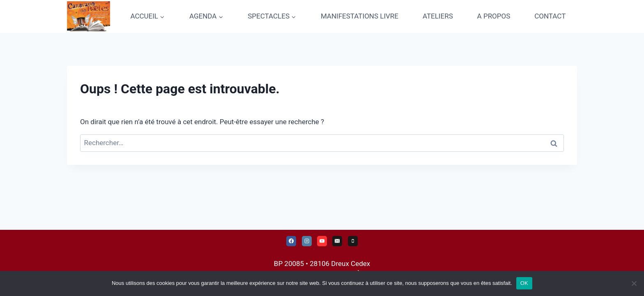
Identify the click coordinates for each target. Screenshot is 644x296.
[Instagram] (307, 241)
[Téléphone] (353, 241)
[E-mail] (337, 241)
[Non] (634, 283)
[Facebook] (291, 241)
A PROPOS (494, 16)
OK (524, 283)
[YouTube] (322, 241)
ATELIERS (438, 16)
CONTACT (550, 16)
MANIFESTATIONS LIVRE (360, 16)
